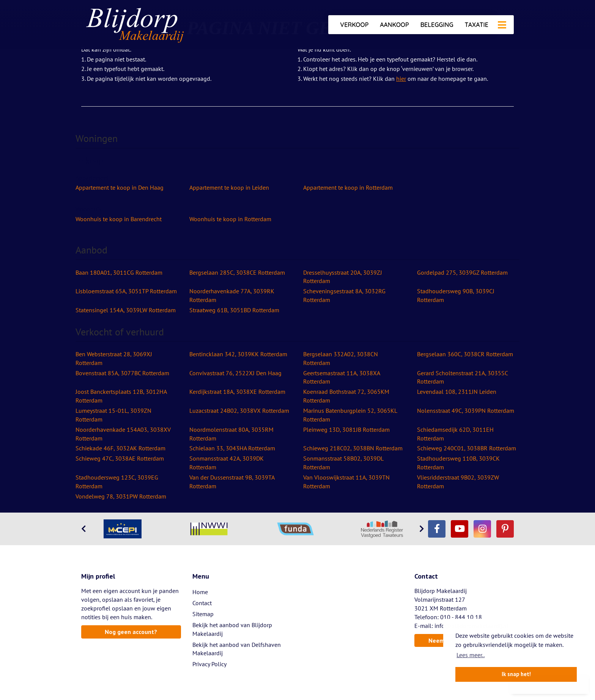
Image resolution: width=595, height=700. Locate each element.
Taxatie (477, 25)
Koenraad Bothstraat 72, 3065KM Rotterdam (346, 396)
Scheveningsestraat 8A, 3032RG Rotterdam (344, 295)
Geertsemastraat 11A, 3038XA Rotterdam (342, 377)
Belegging (437, 25)
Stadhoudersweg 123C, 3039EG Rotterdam (117, 482)
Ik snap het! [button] (516, 674)
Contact (202, 603)
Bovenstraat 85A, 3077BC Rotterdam (122, 373)
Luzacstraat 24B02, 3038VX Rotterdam (239, 411)
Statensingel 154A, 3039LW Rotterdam (126, 310)
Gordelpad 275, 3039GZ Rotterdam (462, 272)
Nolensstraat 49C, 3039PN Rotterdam (466, 411)
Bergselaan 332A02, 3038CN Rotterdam (341, 358)
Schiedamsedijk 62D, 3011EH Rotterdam (455, 434)
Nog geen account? (131, 632)
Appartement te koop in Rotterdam (348, 187)
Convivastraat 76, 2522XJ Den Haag (235, 373)
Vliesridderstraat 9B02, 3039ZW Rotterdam (458, 482)
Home (200, 592)
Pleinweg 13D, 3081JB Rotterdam (346, 429)
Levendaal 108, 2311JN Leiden (457, 392)
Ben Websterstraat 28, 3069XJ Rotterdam (114, 358)
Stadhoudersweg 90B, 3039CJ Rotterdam (456, 295)
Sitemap (203, 614)
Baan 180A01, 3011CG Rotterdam (119, 272)
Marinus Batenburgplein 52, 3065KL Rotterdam (350, 415)
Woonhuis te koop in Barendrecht (119, 219)
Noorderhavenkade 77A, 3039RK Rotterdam (232, 295)
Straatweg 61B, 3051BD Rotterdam (234, 310)
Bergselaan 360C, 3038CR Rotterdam (465, 354)
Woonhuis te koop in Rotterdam (230, 219)
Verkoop (354, 25)
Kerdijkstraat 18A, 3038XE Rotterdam (237, 392)
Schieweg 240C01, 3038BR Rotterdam (467, 448)
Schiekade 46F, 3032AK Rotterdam (120, 448)
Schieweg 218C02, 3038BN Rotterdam (353, 448)
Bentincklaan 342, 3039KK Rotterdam (238, 354)
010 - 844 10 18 (461, 617)
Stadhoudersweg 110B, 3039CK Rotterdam (458, 463)
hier (401, 79)
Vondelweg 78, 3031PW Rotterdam (121, 496)
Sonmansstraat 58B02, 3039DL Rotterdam (343, 463)
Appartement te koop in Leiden (229, 187)
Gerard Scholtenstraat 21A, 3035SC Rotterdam (462, 377)
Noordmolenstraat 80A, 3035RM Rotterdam (231, 434)
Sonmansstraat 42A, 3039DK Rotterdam (227, 463)
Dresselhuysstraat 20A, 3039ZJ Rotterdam (343, 277)
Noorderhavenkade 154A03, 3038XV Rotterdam (123, 434)
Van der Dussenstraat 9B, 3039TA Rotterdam (232, 482)
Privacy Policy (209, 664)
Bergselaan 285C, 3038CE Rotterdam (237, 272)
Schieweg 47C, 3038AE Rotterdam (120, 458)
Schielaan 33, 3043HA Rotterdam (232, 448)
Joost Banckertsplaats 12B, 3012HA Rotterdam (121, 396)
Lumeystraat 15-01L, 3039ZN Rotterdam (113, 415)
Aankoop (394, 25)
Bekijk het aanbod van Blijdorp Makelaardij (232, 629)
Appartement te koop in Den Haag (120, 187)
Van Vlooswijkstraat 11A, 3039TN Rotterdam (346, 482)
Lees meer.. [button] (471, 655)
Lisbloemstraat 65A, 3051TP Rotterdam (126, 291)
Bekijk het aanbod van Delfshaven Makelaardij (237, 649)
